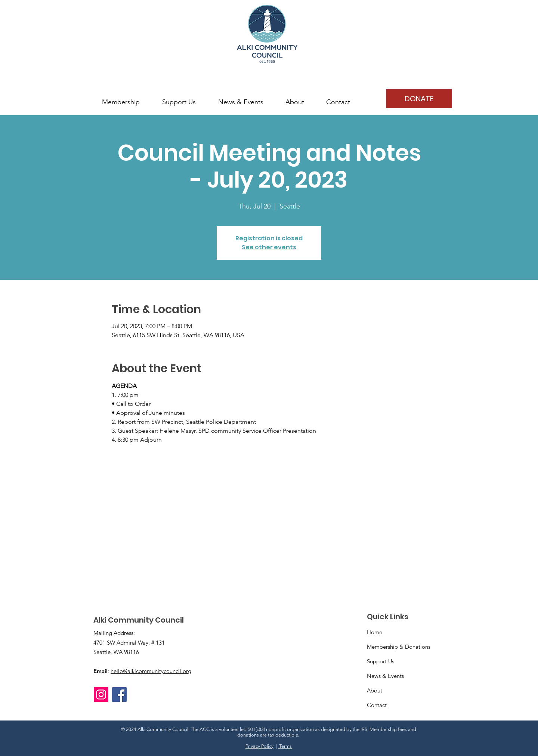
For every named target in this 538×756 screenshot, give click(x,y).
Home (375, 632)
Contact (377, 705)
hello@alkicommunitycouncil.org (151, 671)
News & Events (385, 676)
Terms (285, 746)
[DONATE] (419, 99)
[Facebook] (119, 695)
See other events (269, 247)
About (375, 690)
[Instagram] (101, 695)
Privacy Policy (259, 746)
